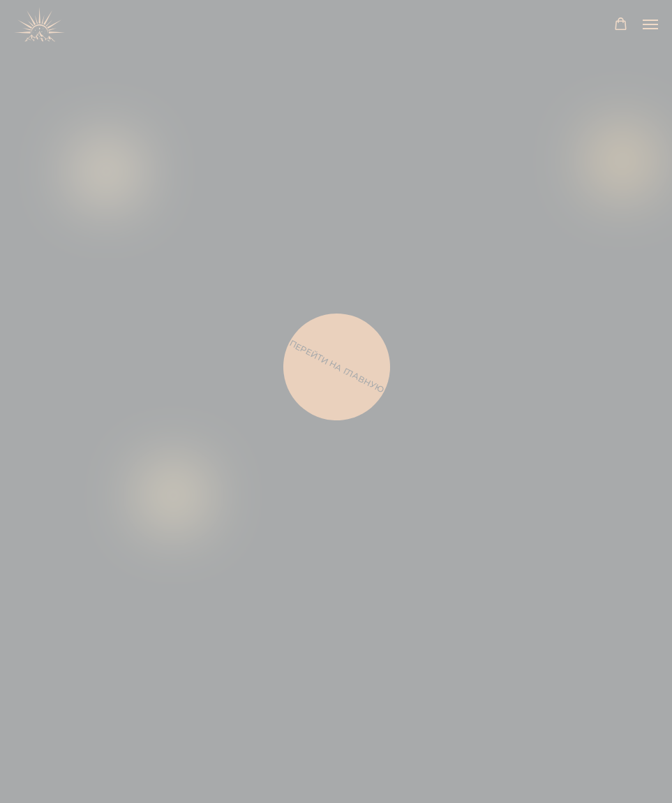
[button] (621, 24)
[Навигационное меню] (650, 24)
